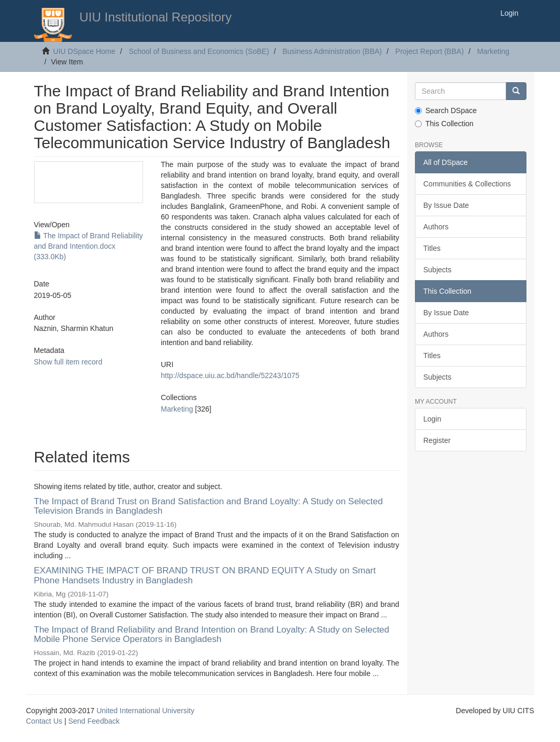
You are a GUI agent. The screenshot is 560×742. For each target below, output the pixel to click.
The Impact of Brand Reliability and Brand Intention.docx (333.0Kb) (89, 246)
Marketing (493, 51)
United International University (145, 711)
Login (432, 419)
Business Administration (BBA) (332, 51)
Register (437, 440)
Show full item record (68, 362)
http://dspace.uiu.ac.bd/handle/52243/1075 (230, 375)
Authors (436, 227)
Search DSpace (446, 110)
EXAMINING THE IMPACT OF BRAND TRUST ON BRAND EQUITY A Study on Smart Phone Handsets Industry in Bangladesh (205, 575)
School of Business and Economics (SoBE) (199, 51)
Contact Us (44, 721)
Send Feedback (94, 721)
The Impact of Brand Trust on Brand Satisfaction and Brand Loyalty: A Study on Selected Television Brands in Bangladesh (208, 506)
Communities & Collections (467, 184)
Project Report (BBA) (430, 51)
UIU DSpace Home (84, 51)
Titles (432, 248)
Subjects (437, 270)
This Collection (444, 124)
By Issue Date (446, 205)
